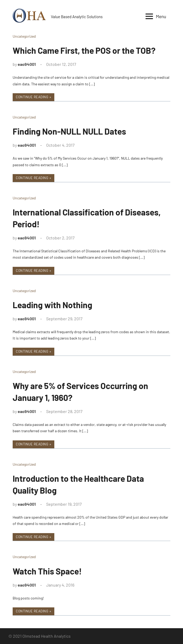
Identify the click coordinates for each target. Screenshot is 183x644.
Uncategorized (24, 36)
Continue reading (32, 97)
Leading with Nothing (52, 305)
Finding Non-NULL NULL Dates (69, 131)
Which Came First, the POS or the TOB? (84, 50)
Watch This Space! (47, 571)
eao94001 (27, 64)
